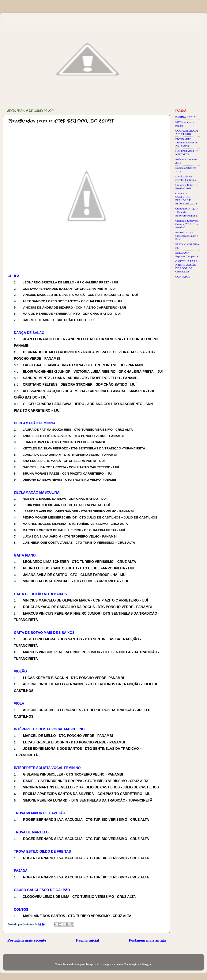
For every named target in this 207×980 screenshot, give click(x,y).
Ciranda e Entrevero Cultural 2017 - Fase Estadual (187, 224)
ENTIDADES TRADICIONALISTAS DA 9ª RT (187, 142)
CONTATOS (183, 277)
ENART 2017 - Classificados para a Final (187, 236)
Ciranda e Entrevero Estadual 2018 (187, 187)
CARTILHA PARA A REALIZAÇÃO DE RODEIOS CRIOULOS (186, 266)
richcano (117, 964)
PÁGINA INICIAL (186, 117)
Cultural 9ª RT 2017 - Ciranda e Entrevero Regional (187, 212)
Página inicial (87, 940)
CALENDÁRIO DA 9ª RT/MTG (187, 153)
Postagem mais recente (27, 940)
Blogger (146, 964)
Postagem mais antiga (147, 940)
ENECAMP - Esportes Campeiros (187, 254)
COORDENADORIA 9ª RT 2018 (187, 132)
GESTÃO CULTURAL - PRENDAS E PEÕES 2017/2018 (186, 199)
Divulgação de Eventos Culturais (185, 178)
